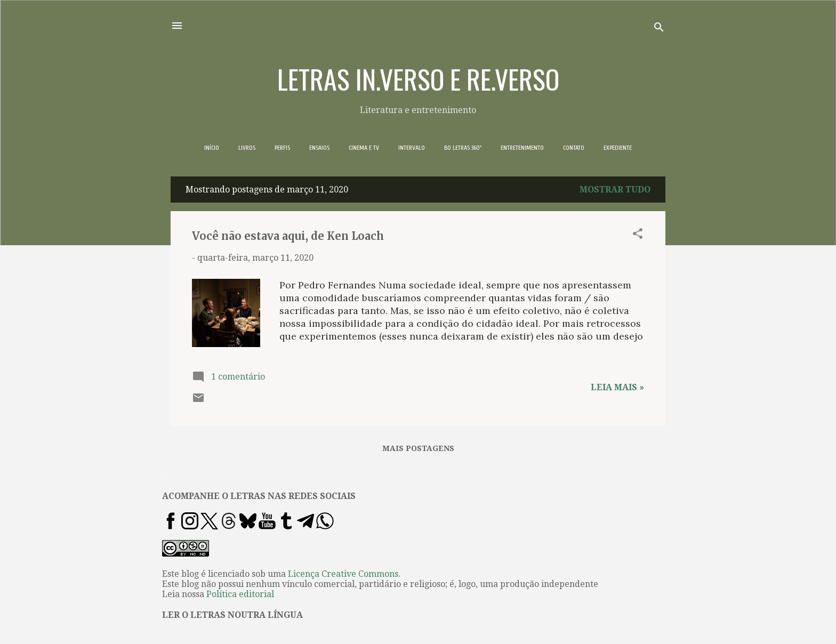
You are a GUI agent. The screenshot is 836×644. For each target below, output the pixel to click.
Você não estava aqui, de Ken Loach (288, 236)
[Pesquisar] (659, 29)
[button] (638, 235)
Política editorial (240, 594)
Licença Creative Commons (343, 574)
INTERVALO (412, 148)
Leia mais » (617, 387)
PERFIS (282, 148)
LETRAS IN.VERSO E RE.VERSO (418, 78)
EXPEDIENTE (618, 148)
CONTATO (574, 148)
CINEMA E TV (364, 148)
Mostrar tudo (615, 190)
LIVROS (247, 148)
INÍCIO (212, 148)
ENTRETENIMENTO (522, 148)
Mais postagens (418, 448)
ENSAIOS (319, 148)
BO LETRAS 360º (463, 148)
